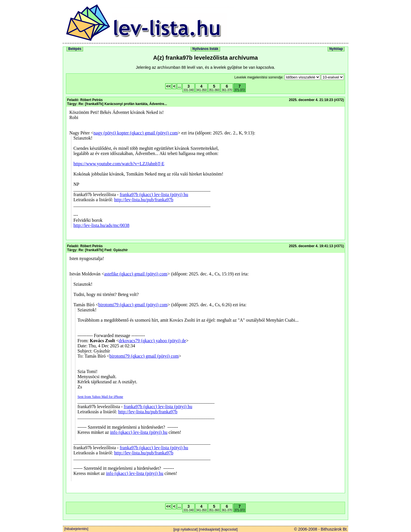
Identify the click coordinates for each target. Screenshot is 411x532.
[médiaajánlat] (210, 529)
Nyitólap (336, 49)
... (180, 86)
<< (168, 86)
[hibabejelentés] (76, 529)
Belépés (75, 49)
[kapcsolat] (229, 529)
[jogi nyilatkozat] (185, 529)
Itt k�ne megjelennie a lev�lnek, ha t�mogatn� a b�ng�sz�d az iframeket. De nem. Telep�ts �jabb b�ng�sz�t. (205, 173)
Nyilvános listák (205, 49)
